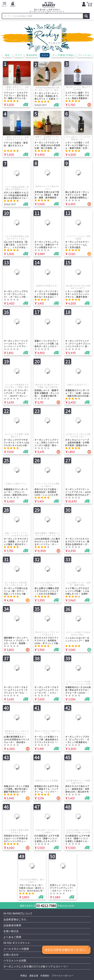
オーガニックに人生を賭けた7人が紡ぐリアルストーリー (36, 966)
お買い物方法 (11, 931)
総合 (7, 55)
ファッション (85, 55)
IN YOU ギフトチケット (17, 943)
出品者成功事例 (12, 925)
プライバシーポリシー (63, 976)
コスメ (45, 55)
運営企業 (34, 976)
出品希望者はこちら (15, 919)
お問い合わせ (11, 955)
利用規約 (45, 976)
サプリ (19, 55)
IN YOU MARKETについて (18, 913)
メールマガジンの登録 (16, 949)
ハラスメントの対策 (15, 960)
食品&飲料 (32, 55)
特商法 (24, 976)
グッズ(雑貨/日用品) (63, 55)
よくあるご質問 (12, 937)
